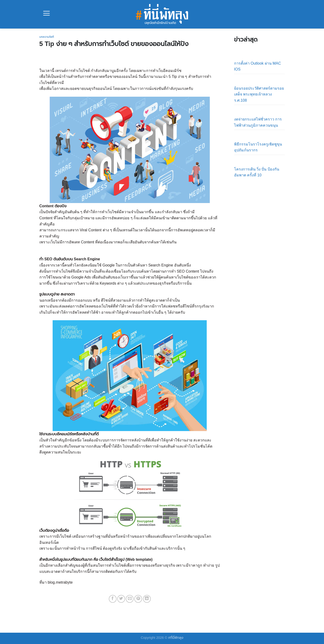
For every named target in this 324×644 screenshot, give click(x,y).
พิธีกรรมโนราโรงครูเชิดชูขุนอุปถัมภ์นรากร (258, 147)
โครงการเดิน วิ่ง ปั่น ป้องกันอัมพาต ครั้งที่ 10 (257, 172)
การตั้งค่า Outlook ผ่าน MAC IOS (258, 66)
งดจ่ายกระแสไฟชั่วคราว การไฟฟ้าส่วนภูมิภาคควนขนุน (258, 122)
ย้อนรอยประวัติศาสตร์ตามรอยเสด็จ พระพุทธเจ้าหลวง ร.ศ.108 (259, 94)
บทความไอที (47, 37)
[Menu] (46, 13)
